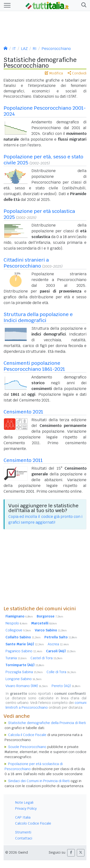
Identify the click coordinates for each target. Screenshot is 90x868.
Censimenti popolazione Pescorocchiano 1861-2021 (34, 366)
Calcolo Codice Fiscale (33, 823)
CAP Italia (23, 817)
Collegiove (18, 630)
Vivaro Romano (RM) (27, 686)
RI (35, 49)
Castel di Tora (46, 658)
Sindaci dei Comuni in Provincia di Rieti (39, 781)
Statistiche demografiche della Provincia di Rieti (47, 723)
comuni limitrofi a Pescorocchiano (46, 705)
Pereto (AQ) (66, 686)
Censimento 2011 (23, 460)
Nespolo (16, 623)
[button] (83, 5)
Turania (16, 658)
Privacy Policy (26, 808)
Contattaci (24, 838)
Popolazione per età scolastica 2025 (39, 214)
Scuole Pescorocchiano (27, 747)
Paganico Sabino (24, 651)
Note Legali (24, 802)
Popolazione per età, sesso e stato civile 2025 (43, 160)
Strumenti (23, 832)
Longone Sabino (24, 679)
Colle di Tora (61, 672)
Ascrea (58, 644)
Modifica (54, 73)
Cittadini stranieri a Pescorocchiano (26, 263)
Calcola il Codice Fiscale (27, 735)
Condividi (77, 73)
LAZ (24, 49)
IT (14, 49)
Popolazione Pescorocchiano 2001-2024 (45, 111)
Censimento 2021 (23, 412)
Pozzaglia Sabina (24, 672)
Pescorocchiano (56, 49)
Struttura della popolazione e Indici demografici (38, 317)
